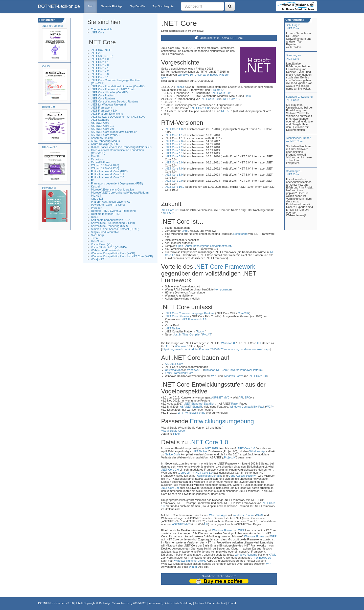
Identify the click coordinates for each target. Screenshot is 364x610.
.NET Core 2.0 (100, 65)
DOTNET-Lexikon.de (59, 6)
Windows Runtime (244, 515)
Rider (176, 434)
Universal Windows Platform (212, 75)
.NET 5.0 (226, 111)
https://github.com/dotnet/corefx (213, 246)
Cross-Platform (100, 162)
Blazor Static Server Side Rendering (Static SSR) (121, 147)
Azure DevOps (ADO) (104, 144)
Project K (97, 208)
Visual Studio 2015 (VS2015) (109, 247)
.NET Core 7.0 (174, 169)
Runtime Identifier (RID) (106, 214)
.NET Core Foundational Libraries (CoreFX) (118, 86)
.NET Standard (100, 120)
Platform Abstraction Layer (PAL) (111, 202)
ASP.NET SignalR (191, 407)
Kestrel (95, 186)
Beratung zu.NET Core (293, 57)
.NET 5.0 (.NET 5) (102, 56)
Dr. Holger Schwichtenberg (116, 603)
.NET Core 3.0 (100, 74)
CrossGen (97, 159)
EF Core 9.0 (50, 147)
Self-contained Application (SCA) (111, 220)
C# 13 (46, 66)
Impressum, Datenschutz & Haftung (170, 603)
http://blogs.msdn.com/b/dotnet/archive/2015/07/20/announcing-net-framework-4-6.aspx (216, 349)
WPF (214, 376)
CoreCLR (244, 313)
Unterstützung (294, 20)
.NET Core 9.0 (174, 181)
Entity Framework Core (179, 373)
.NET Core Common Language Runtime (190, 313)
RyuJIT (95, 217)
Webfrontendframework (105, 250)
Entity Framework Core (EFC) (109, 171)
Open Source (184, 246)
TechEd (180, 87)
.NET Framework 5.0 (104, 111)
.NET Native (173, 328)
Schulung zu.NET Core (294, 27)
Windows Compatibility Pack (247, 407)
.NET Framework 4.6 (194, 319)
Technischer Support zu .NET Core (299, 140)
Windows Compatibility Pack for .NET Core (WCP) (122, 256)
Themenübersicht (102, 29)
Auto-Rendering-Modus (105, 141)
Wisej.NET (98, 259)
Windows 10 (185, 75)
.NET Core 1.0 (100, 59)
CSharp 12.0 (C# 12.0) (105, 168)
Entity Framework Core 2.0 (108, 177)
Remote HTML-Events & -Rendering (113, 211)
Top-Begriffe (137, 6)
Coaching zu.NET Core (294, 173)
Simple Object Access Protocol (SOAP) (115, 229)
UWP (165, 78)
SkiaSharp (97, 235)
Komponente (222, 289)
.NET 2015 (98, 53)
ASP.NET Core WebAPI (106, 135)
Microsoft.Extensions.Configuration (112, 190)
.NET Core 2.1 (100, 68)
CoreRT (96, 156)
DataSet (209, 404)
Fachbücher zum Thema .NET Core (221, 38)
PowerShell (49, 188)
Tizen (94, 238)
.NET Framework (101, 108)
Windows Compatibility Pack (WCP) (113, 253)
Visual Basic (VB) (102, 244)
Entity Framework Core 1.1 (108, 174)
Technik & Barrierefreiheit (210, 603)
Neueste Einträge (112, 6)
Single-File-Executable (105, 232)
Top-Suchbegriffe (163, 6)
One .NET (97, 199)
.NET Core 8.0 (174, 175)
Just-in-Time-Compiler (187, 334)
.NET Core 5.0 (221, 93)
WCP (269, 407)
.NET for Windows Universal (108, 104)
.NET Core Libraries (177, 316)
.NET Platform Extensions (107, 114)
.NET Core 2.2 (100, 71)
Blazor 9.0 (49, 107)
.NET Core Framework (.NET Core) (113, 89)
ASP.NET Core (100, 123)
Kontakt (232, 603)
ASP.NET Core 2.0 (103, 129)
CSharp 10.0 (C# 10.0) (105, 165)
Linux (248, 96)
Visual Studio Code (173, 431)
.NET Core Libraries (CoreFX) (109, 92)
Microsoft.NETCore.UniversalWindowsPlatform (120, 193)
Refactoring (240, 234)
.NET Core (98, 32)
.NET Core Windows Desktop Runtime (115, 101)
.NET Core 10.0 (175, 187)
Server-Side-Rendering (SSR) (109, 226)
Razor (235, 404)
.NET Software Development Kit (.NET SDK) (118, 117)
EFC (247, 397)
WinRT (193, 567)
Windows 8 (228, 343)
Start (90, 6)
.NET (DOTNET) (101, 50)
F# (93, 180)
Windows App (258, 451)
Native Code (173, 454)
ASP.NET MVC (221, 397)
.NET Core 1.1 (100, 62)
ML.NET (96, 196)
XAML (260, 515)
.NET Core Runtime (103, 98)
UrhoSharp (98, 241)
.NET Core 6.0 (174, 162)
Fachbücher (46, 20)
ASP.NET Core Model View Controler (114, 132)
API (259, 343)
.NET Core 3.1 (100, 77)
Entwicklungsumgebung (222, 421)
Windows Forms (233, 376)
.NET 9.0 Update (53, 26)
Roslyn (201, 331)
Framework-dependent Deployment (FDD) (117, 183)
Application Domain (209, 476)
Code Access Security (242, 476)
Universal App (174, 370)
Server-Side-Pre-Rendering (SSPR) (113, 223)
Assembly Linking (102, 138)
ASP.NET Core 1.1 (103, 126)
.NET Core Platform (103, 95)
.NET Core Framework (225, 267)
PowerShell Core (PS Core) (108, 205)
